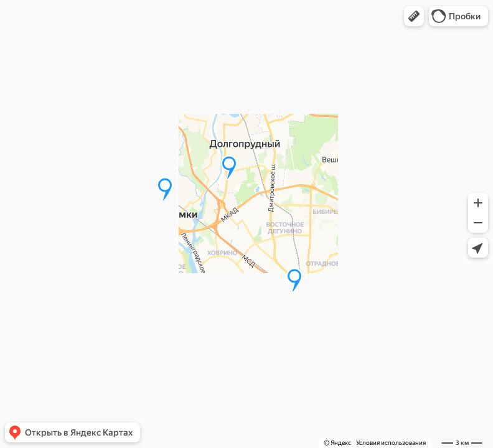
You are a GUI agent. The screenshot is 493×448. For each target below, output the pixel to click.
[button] (414, 16)
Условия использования (391, 443)
